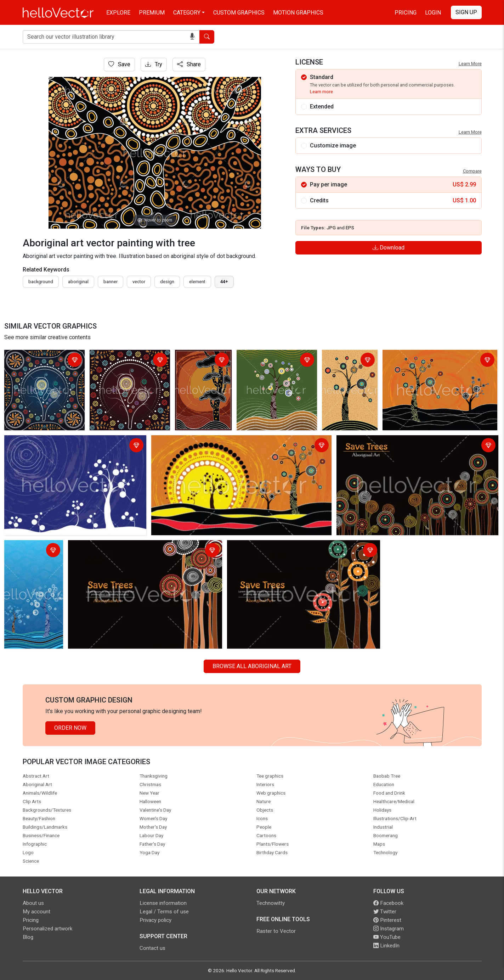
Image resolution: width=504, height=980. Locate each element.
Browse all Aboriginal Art (252, 666)
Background (41, 282)
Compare (472, 171)
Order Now (70, 728)
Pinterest (387, 920)
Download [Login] (389, 248)
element (197, 282)
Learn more (321, 92)
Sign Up (466, 12)
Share (189, 64)
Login (433, 13)
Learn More (470, 64)
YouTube (387, 937)
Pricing (406, 13)
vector (139, 282)
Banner (111, 282)
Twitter (385, 912)
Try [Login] (154, 64)
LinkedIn (386, 946)
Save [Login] (119, 64)
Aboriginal (78, 282)
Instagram (389, 929)
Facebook (388, 903)
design (167, 282)
